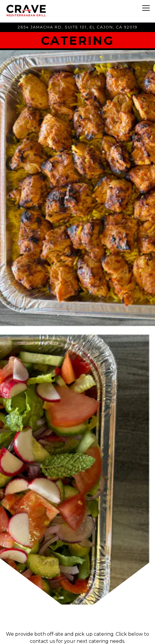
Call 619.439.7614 (78, 620)
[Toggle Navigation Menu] (146, 8)
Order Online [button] (78, 636)
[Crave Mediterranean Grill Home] (31, 10)
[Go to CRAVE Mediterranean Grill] (77, 27)
